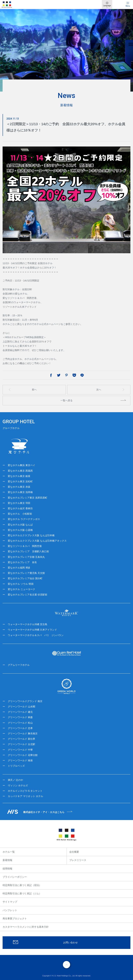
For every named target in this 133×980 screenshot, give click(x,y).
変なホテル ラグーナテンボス (24, 519)
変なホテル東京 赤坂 (19, 487)
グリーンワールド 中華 (20, 750)
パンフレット (10, 910)
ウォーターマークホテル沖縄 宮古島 (28, 624)
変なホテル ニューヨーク (21, 589)
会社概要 (74, 852)
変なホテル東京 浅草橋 (20, 492)
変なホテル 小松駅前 (20, 514)
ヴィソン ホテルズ (18, 785)
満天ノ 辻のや (15, 780)
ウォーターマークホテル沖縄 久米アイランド (32, 630)
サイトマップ (10, 902)
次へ (99, 390)
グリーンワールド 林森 (20, 717)
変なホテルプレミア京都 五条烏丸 (26, 557)
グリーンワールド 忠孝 (20, 728)
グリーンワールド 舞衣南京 (23, 733)
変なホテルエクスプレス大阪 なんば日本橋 (31, 535)
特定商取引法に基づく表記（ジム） (22, 893)
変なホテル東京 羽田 (19, 503)
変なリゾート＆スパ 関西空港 (25, 546)
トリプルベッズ (16, 766)
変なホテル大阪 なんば (20, 525)
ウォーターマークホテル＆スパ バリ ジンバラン (36, 635)
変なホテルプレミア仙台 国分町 (25, 578)
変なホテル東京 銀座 (19, 476)
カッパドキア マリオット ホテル (25, 796)
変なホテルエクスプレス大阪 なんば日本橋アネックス (37, 541)
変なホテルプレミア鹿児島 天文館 (26, 573)
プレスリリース (78, 860)
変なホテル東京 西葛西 (20, 471)
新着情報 (7, 860)
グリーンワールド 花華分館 (23, 755)
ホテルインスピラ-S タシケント (25, 791)
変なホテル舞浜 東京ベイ (21, 465)
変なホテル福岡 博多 (19, 568)
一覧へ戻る (66, 400)
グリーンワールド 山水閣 (21, 707)
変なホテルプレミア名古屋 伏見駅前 (28, 595)
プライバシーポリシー (15, 877)
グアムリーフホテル (19, 665)
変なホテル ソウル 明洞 (21, 584)
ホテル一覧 (9, 852)
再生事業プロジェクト (15, 919)
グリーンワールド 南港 (20, 760)
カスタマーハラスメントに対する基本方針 (26, 927)
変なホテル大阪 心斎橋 (20, 530)
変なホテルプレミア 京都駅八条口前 (28, 551)
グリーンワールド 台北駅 (21, 744)
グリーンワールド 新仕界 (21, 739)
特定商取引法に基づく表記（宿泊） (22, 885)
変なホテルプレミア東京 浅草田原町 (28, 498)
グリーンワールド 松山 (20, 723)
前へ (34, 390)
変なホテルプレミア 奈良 (22, 562)
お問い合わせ (70, 943)
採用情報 (7, 869)
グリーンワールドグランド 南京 (25, 701)
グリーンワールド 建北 (20, 712)
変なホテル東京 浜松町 (20, 481)
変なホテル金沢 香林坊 (20, 508)
